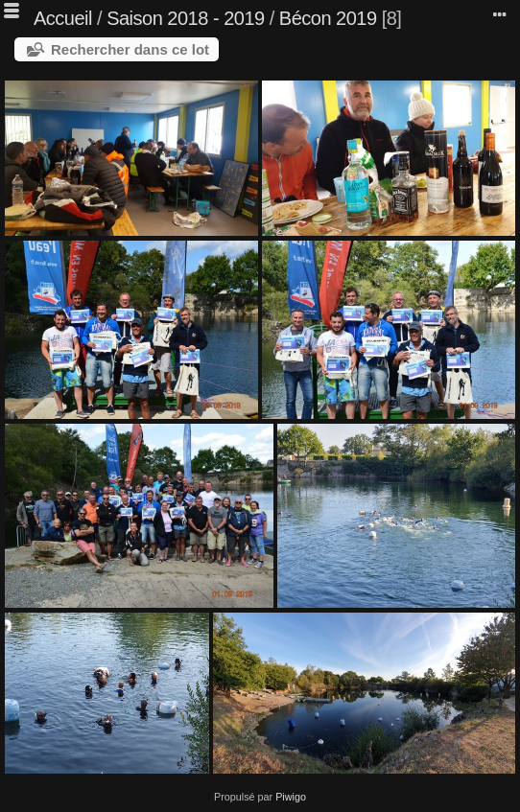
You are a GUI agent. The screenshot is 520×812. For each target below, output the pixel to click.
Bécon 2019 (328, 18)
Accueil (63, 18)
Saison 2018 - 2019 (185, 18)
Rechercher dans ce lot (130, 49)
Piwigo (291, 797)
